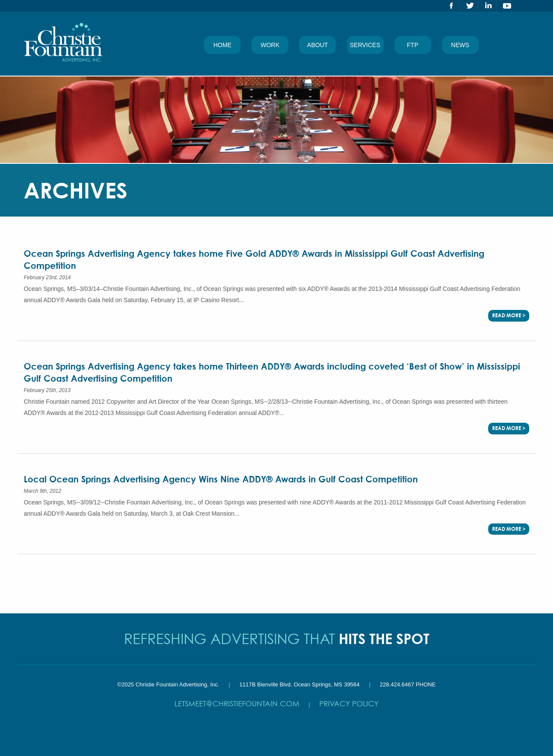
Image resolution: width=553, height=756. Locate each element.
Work (270, 45)
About (318, 45)
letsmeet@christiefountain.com (237, 703)
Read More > (509, 315)
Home (222, 45)
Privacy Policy (349, 703)
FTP (413, 45)
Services (365, 45)
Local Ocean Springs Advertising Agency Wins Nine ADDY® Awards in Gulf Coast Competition (221, 479)
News (460, 45)
